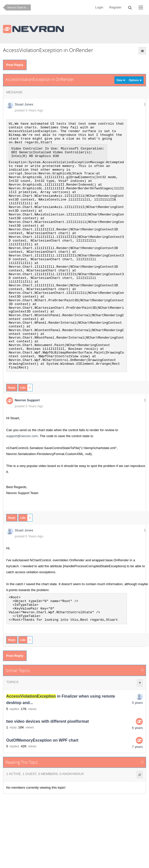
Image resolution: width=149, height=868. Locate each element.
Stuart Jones (24, 104)
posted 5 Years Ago (29, 110)
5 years (137, 756)
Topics (12, 736)
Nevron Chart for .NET (19, 7)
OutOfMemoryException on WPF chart (42, 794)
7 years (137, 800)
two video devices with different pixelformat (48, 775)
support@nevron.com (22, 485)
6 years (137, 782)
